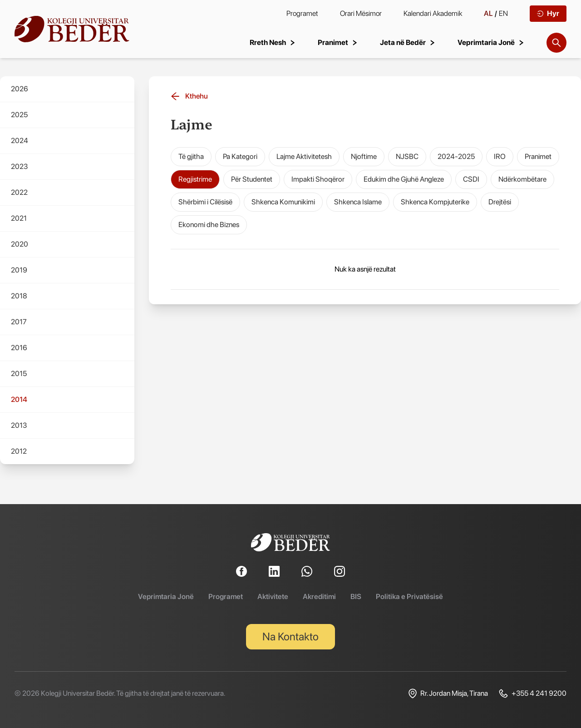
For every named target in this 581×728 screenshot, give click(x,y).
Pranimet (538, 156)
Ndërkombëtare (522, 179)
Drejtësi (500, 202)
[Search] (556, 43)
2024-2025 (456, 156)
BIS (356, 597)
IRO (500, 156)
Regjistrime (195, 179)
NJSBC (407, 156)
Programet (302, 13)
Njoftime (364, 156)
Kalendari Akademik (433, 13)
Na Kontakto (290, 636)
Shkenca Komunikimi (283, 202)
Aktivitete (273, 597)
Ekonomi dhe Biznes (209, 225)
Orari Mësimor (361, 13)
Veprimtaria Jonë (166, 597)
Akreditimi (319, 597)
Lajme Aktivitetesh (304, 156)
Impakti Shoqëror (318, 179)
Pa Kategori (240, 156)
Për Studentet (252, 179)
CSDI (471, 179)
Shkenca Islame (358, 202)
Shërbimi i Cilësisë (205, 202)
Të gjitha (191, 156)
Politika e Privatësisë (409, 597)
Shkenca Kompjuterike (435, 202)
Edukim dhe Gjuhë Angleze (404, 179)
